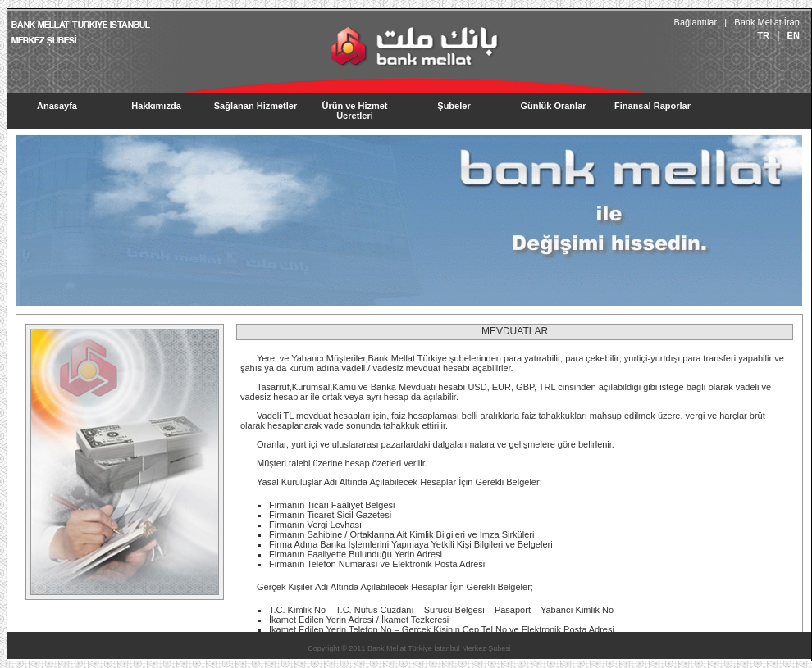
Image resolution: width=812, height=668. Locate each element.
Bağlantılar (695, 22)
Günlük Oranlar (553, 106)
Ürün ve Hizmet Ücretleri (354, 111)
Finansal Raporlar (652, 106)
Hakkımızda (156, 106)
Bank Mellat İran (767, 22)
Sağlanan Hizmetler (255, 106)
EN (793, 35)
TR (763, 35)
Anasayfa (57, 106)
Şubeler (454, 106)
